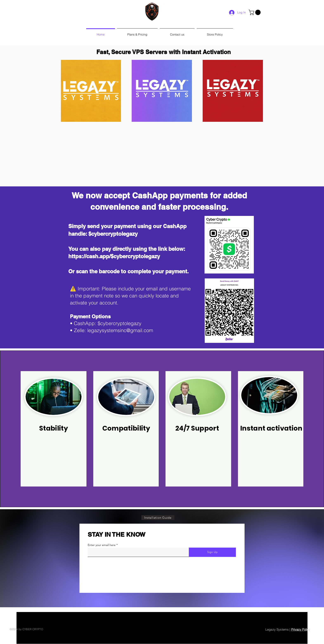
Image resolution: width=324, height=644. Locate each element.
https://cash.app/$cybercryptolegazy (114, 256)
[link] (255, 12)
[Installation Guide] (158, 518)
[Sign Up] (212, 552)
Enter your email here (102, 545)
